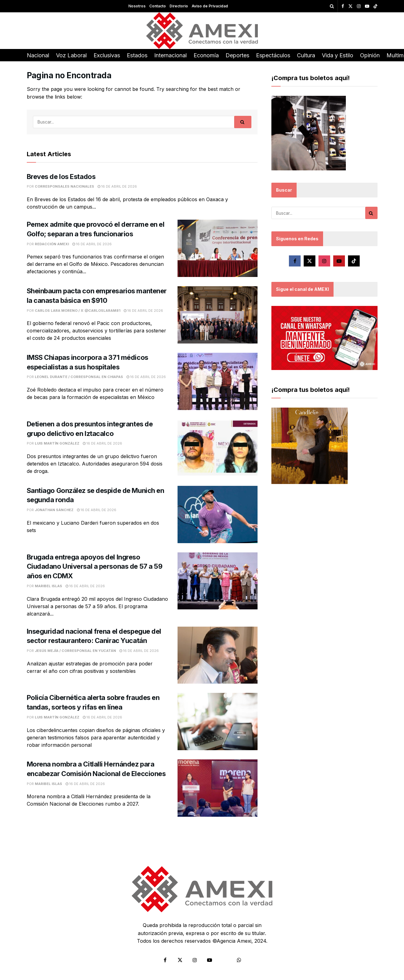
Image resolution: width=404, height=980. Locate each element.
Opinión (370, 55)
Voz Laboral (71, 55)
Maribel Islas (48, 586)
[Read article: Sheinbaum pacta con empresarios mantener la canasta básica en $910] (218, 315)
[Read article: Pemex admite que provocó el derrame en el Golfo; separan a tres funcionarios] (218, 248)
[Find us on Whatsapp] (239, 960)
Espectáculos (273, 55)
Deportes (237, 55)
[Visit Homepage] (202, 31)
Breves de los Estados (61, 177)
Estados (137, 55)
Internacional (170, 55)
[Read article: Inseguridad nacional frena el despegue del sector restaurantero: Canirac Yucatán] (218, 655)
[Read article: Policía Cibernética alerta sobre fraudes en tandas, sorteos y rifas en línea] (218, 722)
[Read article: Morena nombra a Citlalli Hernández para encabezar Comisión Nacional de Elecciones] (218, 788)
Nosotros (137, 6)
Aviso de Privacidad (210, 6)
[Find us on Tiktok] (354, 261)
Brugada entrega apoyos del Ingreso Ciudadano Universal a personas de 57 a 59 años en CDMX (95, 567)
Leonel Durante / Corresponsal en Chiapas (79, 377)
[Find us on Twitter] (310, 261)
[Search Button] (332, 6)
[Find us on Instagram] (324, 261)
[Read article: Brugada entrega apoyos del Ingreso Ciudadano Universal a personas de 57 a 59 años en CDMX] (218, 581)
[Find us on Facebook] (295, 261)
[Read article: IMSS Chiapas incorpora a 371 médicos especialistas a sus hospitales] (218, 381)
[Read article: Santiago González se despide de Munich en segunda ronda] (218, 514)
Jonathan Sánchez (54, 510)
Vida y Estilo (338, 55)
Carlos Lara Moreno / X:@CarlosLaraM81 (78, 311)
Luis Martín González (57, 443)
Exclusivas (107, 55)
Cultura (306, 55)
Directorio (179, 6)
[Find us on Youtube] (339, 261)
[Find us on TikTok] (375, 6)
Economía (206, 55)
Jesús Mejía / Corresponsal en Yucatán (75, 651)
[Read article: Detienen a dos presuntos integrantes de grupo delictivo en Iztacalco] (218, 448)
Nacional (38, 55)
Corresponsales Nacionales (64, 186)
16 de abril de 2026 (117, 186)
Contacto (158, 6)
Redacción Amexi (52, 244)
